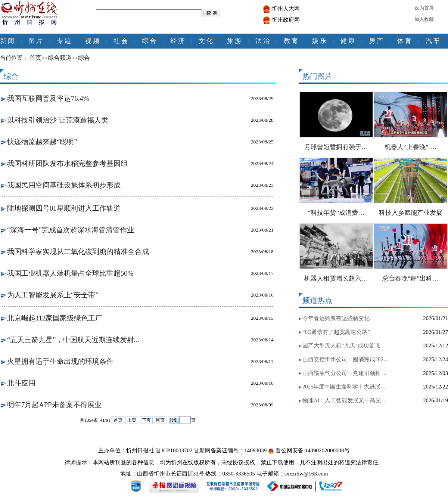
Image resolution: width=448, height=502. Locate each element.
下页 (146, 420)
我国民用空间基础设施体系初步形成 (64, 185)
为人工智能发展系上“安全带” (53, 295)
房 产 (376, 41)
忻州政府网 (286, 20)
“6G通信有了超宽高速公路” (336, 332)
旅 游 (234, 41)
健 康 (348, 41)
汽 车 (433, 41)
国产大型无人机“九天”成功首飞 (341, 345)
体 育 (404, 41)
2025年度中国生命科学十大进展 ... (344, 387)
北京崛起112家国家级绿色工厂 (55, 318)
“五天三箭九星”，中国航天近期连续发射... (73, 340)
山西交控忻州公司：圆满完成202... (345, 359)
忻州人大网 (286, 9)
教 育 (291, 41)
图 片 (35, 41)
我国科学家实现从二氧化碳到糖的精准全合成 (78, 252)
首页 (118, 420)
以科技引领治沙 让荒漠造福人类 (58, 120)
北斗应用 (21, 383)
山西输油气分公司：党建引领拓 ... (344, 373)
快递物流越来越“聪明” (42, 142)
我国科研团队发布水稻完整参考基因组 (67, 163)
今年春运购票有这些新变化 (336, 318)
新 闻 (7, 41)
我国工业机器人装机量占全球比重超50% (70, 273)
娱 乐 (319, 41)
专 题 (64, 41)
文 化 (206, 41)
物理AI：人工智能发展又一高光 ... (344, 400)
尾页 (160, 420)
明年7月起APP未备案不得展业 (54, 405)
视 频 (92, 41)
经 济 (177, 41)
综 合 (149, 41)
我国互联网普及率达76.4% (48, 98)
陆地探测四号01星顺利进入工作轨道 (64, 208)
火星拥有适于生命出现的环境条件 (60, 361)
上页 (132, 420)
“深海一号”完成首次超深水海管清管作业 (71, 230)
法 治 (262, 41)
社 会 (121, 41)
